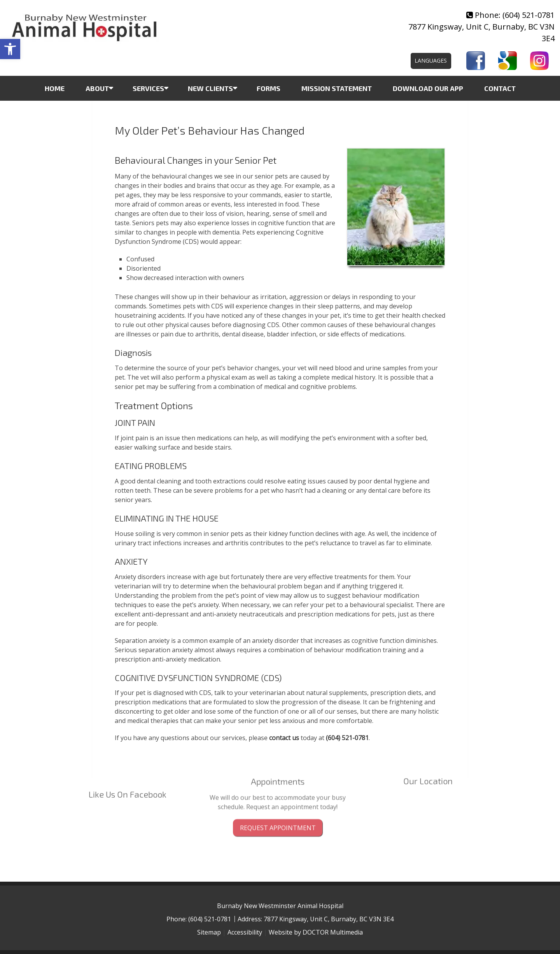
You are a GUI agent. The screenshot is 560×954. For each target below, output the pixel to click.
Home (55, 88)
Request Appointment (278, 807)
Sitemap (209, 932)
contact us (284, 738)
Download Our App (428, 88)
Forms (269, 88)
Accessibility (245, 932)
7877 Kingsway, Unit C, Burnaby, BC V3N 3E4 (329, 919)
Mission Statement (337, 88)
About (97, 88)
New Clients (210, 88)
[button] (10, 49)
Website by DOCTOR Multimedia (316, 932)
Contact (500, 88)
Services (148, 88)
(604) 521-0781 (528, 15)
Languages (431, 60)
